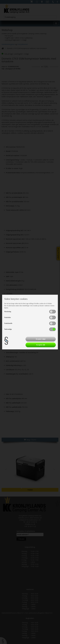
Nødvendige (8, 329)
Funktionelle (8, 323)
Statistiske (7, 317)
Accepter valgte (41, 339)
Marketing (8, 312)
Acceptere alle (41, 345)
